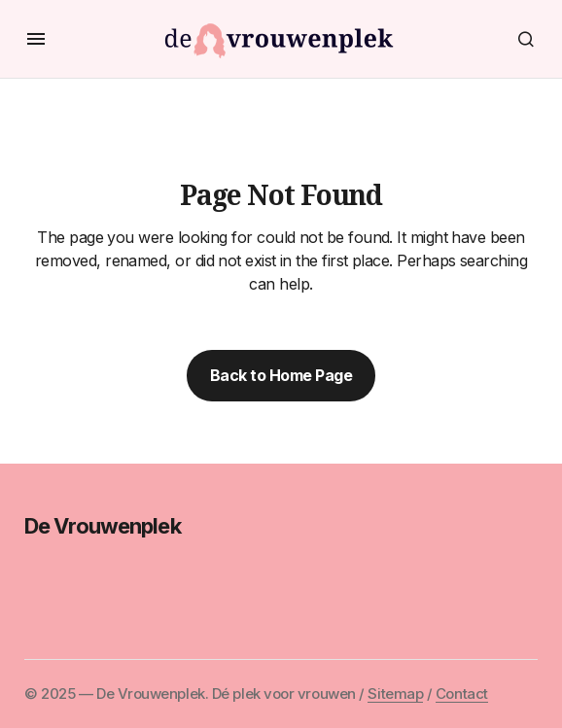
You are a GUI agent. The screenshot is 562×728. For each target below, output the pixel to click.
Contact (462, 693)
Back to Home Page (281, 375)
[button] (36, 39)
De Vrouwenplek (103, 526)
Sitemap (395, 693)
